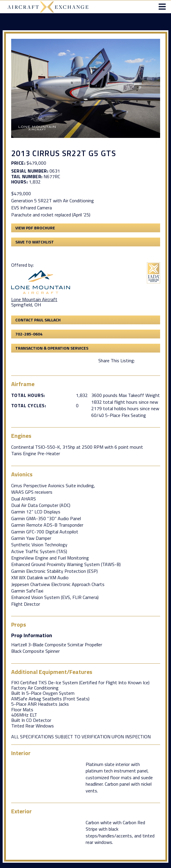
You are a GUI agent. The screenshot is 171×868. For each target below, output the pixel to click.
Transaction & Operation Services (52, 348)
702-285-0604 (29, 334)
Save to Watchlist (35, 242)
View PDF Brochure (35, 228)
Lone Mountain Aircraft (34, 299)
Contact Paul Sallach (38, 320)
